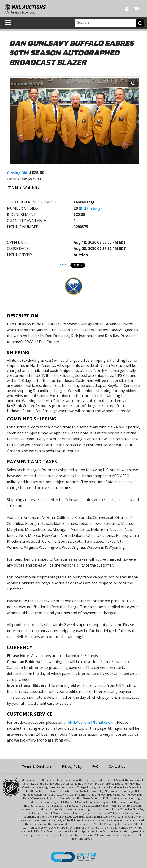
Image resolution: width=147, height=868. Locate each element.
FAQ (95, 766)
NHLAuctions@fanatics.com (92, 722)
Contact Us (117, 766)
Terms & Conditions (37, 766)
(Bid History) (90, 208)
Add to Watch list (24, 188)
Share (62, 265)
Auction (81, 255)
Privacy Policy (72, 766)
